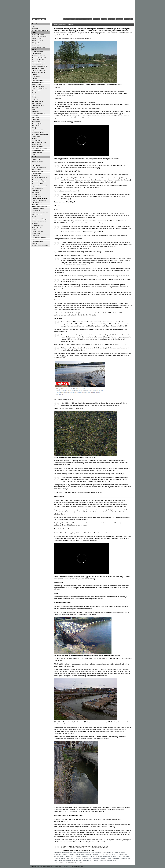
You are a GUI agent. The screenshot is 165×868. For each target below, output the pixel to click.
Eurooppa (90, 860)
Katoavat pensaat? (37, 188)
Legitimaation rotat (37, 130)
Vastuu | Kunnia (36, 85)
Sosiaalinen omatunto (38, 72)
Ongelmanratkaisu (37, 52)
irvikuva (93, 852)
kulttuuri (120, 858)
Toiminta (111, 19)
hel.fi (99, 168)
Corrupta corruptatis (38, 132)
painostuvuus (107, 852)
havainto (105, 858)
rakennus (125, 858)
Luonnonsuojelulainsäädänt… (41, 213)
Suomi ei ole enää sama (39, 142)
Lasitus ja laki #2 (37, 196)
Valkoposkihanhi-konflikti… (41, 198)
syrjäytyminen (106, 856)
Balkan (85, 860)
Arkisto (127, 19)
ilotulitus (56, 860)
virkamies (73, 860)
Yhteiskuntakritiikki (37, 64)
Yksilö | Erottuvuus (37, 80)
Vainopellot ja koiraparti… (39, 200)
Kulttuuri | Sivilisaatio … (39, 87)
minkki (94, 858)
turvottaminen (100, 852)
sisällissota (114, 856)
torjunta (95, 854)
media (122, 854)
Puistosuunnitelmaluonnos (40, 207)
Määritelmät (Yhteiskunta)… (40, 37)
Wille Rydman (85, 856)
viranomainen (66, 860)
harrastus (73, 858)
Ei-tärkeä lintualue (37, 215)
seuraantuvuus (66, 854)
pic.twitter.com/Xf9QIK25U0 (100, 847)
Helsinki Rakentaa (37, 146)
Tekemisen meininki (38, 184)
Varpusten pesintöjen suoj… (40, 180)
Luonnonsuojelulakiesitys (39, 219)
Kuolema (119, 19)
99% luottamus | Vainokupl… (40, 148)
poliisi (110, 854)
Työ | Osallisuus (36, 76)
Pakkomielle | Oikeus (38, 105)
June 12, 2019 (89, 850)
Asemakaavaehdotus (38, 209)
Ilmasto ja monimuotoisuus (40, 30)
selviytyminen (103, 860)
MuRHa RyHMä (36, 169)
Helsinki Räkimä (37, 144)
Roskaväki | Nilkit (37, 124)
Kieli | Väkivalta (36, 103)
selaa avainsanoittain (78, 866)
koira (118, 854)
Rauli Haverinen (39, 19)
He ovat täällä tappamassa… (40, 178)
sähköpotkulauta (65, 858)
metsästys (99, 858)
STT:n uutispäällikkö (117, 468)
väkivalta (78, 858)
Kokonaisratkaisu (37, 202)
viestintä (95, 856)
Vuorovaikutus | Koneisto (39, 58)
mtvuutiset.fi (112, 182)
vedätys (123, 852)
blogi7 (114, 860)
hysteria (99, 854)
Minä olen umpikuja (38, 225)
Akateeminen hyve (37, 242)
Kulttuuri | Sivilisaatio (38, 68)
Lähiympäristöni (36, 233)
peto (82, 858)
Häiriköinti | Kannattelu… (39, 56)
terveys (110, 858)
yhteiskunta (82, 854)
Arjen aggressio (36, 174)
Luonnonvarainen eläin (38, 113)
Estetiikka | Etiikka (37, 39)
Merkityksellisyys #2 (38, 83)
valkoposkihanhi (61, 852)
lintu (55, 852)
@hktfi (63, 847)
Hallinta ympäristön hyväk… (40, 66)
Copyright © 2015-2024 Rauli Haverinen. (42, 866)
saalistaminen (88, 858)
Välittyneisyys (69, 19)
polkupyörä (57, 858)
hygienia (114, 858)
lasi (129, 858)
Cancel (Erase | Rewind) (39, 237)
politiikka (62, 856)
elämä (83, 852)
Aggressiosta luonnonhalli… (40, 186)
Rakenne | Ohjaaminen (39, 62)
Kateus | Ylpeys (36, 54)
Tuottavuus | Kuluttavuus (39, 167)
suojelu (79, 852)
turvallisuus (89, 854)
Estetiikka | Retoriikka (38, 41)
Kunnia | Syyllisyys (37, 101)
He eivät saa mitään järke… (40, 134)
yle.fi (79, 171)
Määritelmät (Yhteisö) (38, 35)
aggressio (105, 854)
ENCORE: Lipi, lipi (37, 231)
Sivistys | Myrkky (37, 227)
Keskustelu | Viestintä (38, 60)
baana (128, 856)
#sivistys (79, 847)
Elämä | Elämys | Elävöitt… (40, 89)
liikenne (114, 854)
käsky (81, 860)
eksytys (114, 852)
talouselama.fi (69, 114)
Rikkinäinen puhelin (38, 171)
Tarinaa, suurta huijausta (39, 221)
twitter (102, 232)
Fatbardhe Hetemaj (70, 856)
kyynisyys (109, 860)
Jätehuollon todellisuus (38, 47)
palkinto (100, 856)
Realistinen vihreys (37, 161)
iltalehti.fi (64, 356)
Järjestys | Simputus (38, 151)
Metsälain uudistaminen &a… (40, 246)
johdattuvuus (58, 854)
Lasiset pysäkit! (36, 190)
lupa (77, 860)
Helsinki (119, 856)
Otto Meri (78, 856)
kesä (60, 860)
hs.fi (129, 228)
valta (91, 856)
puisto (124, 856)
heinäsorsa (69, 852)
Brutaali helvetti (36, 91)
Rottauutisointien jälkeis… (39, 182)
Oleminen (88, 19)
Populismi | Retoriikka (38, 70)
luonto (74, 852)
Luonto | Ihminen (37, 153)
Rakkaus (96, 19)
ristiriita (118, 852)
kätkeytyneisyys (74, 854)
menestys (96, 860)
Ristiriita (80, 19)
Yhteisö (104, 19)
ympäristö (88, 852)
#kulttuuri (72, 847)
